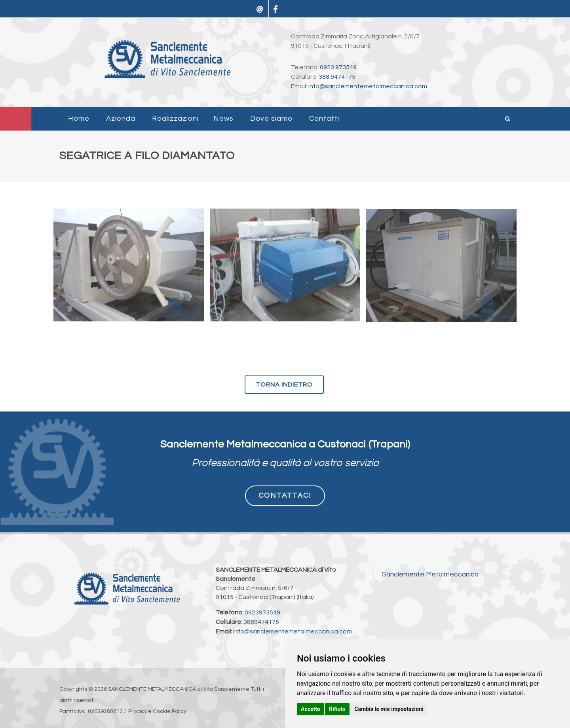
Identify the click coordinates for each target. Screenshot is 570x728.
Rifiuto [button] (337, 709)
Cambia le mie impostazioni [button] (389, 709)
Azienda (121, 118)
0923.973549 (338, 67)
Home (79, 118)
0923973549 (262, 612)
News (223, 118)
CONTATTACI (285, 496)
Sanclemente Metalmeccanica (430, 574)
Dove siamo (271, 118)
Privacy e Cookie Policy (157, 711)
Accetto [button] (311, 709)
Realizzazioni (175, 118)
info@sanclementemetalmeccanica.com (368, 86)
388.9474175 (337, 77)
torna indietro (284, 385)
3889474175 (261, 622)
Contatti (324, 118)
